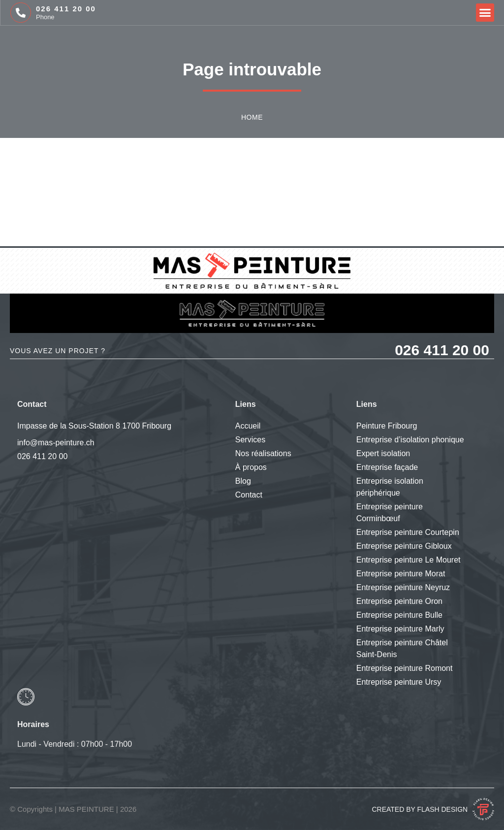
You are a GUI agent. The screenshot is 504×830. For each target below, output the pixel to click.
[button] (485, 13)
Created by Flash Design (420, 809)
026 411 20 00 (66, 9)
